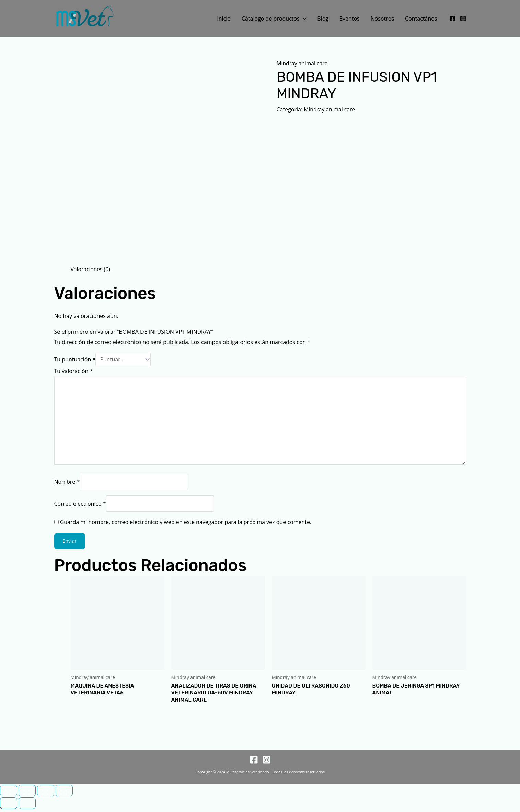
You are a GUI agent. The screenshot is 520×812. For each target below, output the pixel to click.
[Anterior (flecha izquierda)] (9, 806)
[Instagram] (463, 19)
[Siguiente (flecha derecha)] (27, 806)
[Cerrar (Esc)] (64, 793)
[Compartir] (46, 793)
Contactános (421, 19)
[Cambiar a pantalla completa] (27, 793)
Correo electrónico (80, 506)
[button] (303, 19)
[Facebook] (453, 19)
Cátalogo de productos (274, 19)
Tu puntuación (75, 359)
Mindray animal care (303, 63)
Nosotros (382, 19)
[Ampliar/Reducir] (9, 793)
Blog (323, 19)
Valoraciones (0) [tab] (91, 269)
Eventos (350, 19)
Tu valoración (74, 371)
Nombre (67, 484)
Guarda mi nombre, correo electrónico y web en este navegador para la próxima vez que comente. (186, 524)
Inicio (224, 19)
